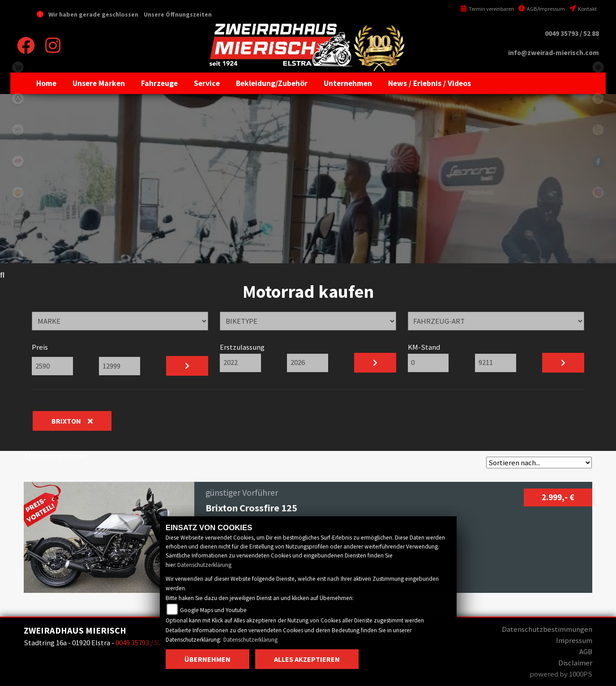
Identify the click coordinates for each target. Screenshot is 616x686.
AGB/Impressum (542, 9)
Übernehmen (207, 659)
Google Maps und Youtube (213, 610)
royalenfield (18, 193)
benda (18, 99)
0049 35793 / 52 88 (572, 33)
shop (18, 67)
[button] (99, 83)
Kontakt (583, 9)
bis (268, 360)
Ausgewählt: (52, 399)
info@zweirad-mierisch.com (554, 53)
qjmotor (18, 161)
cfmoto (18, 130)
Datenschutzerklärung (204, 565)
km (522, 360)
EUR (148, 364)
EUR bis (86, 364)
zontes (18, 224)
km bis (461, 360)
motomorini (18, 255)
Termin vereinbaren (487, 9)
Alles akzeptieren (307, 659)
